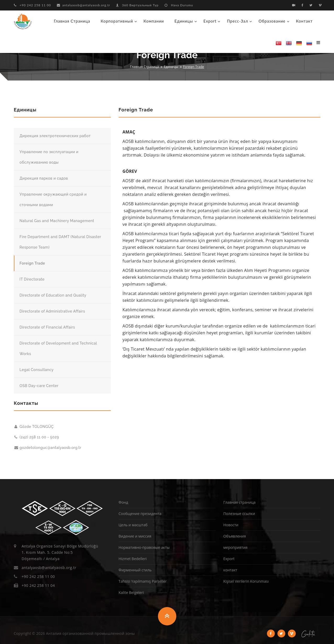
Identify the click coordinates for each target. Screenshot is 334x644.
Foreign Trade (32, 263)
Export (229, 559)
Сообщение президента (140, 514)
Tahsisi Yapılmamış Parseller (143, 581)
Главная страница (72, 21)
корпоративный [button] (117, 21)
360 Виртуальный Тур (137, 5)
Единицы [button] (184, 21)
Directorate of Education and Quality (53, 295)
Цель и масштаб (133, 525)
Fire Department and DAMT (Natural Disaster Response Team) (61, 242)
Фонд (123, 502)
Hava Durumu (179, 5)
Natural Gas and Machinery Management (57, 221)
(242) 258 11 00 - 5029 (37, 437)
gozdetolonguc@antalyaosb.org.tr (48, 448)
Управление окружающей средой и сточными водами (53, 200)
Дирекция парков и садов (44, 178)
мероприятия (236, 547)
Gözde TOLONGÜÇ (34, 427)
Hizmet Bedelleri (133, 559)
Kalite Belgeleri (131, 592)
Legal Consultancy (37, 370)
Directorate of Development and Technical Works (58, 348)
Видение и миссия (135, 536)
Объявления (235, 536)
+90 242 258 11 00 (32, 5)
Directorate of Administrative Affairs (52, 311)
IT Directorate (32, 279)
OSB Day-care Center (39, 386)
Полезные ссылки (239, 514)
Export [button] (210, 21)
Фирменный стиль (135, 570)
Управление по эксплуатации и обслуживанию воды (49, 157)
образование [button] (272, 21)
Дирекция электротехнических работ (55, 136)
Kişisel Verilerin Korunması (246, 581)
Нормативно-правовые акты (144, 547)
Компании (154, 21)
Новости (231, 525)
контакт (304, 21)
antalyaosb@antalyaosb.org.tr (84, 5)
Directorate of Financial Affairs (47, 327)
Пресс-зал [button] (237, 21)
